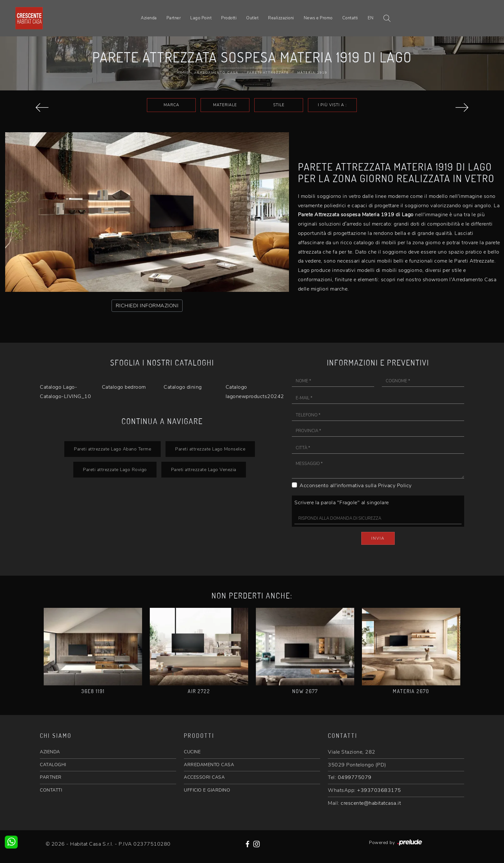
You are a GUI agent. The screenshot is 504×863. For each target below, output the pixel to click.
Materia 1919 (312, 73)
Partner (174, 18)
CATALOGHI (53, 765)
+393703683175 (379, 790)
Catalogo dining (183, 387)
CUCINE (192, 752)
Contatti (350, 18)
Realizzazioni (281, 18)
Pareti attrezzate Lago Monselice (210, 449)
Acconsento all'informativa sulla (356, 486)
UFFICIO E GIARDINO (207, 790)
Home (183, 73)
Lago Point (201, 18)
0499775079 (355, 777)
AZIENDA (50, 752)
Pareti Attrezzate (268, 73)
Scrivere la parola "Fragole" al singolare (342, 503)
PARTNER (51, 777)
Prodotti (229, 18)
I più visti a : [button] (332, 105)
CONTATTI (51, 790)
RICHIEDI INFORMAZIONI (147, 306)
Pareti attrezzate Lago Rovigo (115, 469)
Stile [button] (279, 105)
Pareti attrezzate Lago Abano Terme (113, 449)
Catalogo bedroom (124, 387)
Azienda (149, 18)
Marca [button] (171, 105)
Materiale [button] (225, 105)
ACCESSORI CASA (204, 777)
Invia (378, 538)
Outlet (252, 18)
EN (371, 18)
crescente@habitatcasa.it (371, 803)
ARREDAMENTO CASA (209, 765)
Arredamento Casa (216, 73)
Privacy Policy (395, 486)
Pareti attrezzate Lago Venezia (204, 469)
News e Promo (318, 18)
